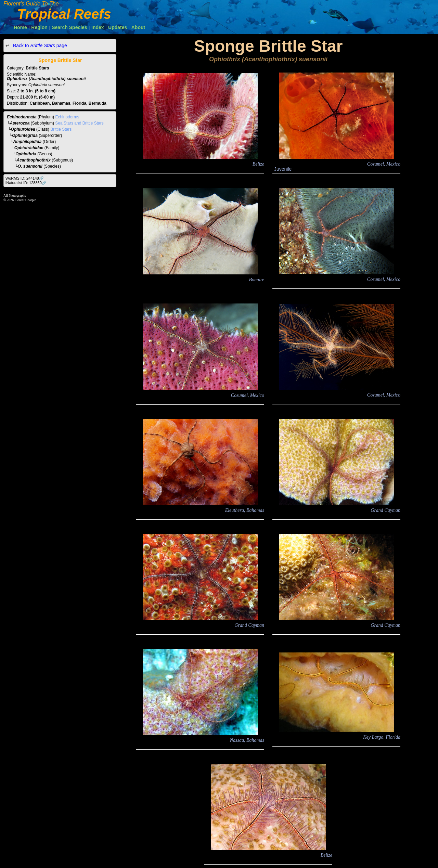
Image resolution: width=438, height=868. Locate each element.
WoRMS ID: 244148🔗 (25, 178)
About (138, 27)
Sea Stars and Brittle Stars (79, 123)
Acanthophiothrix (34, 160)
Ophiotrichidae (29, 148)
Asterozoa (20, 123)
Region (39, 27)
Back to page (39, 46)
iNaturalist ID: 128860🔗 (26, 183)
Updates (118, 27)
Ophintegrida (25, 135)
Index (98, 27)
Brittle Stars (61, 129)
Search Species (69, 27)
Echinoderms (67, 117)
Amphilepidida (28, 142)
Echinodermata (22, 117)
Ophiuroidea (23, 129)
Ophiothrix (26, 154)
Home (20, 27)
